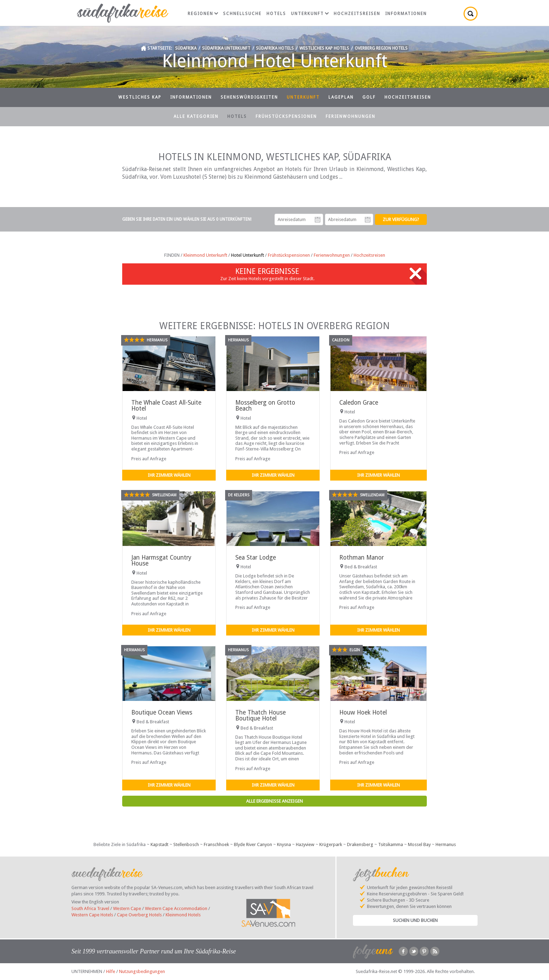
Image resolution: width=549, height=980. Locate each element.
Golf (369, 97)
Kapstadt (159, 844)
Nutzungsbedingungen (142, 971)
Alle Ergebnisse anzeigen (274, 801)
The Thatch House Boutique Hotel (260, 715)
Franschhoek (216, 844)
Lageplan (341, 97)
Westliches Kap (140, 97)
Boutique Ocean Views (162, 712)
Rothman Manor (362, 558)
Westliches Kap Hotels (324, 48)
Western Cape (127, 908)
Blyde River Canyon (253, 844)
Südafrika (186, 48)
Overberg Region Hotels (381, 48)
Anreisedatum (318, 220)
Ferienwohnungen (350, 116)
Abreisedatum (368, 220)
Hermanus (446, 844)
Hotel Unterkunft (248, 255)
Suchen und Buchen (415, 920)
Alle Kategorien (196, 116)
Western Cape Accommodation (176, 908)
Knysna (284, 844)
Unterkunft (310, 14)
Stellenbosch (186, 844)
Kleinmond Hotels (183, 915)
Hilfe (111, 971)
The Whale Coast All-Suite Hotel (166, 406)
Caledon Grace (359, 403)
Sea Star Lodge (256, 558)
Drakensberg (360, 844)
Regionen (203, 14)
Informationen (406, 14)
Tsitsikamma (391, 844)
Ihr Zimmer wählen (169, 475)
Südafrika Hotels (275, 48)
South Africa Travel (90, 908)
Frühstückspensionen (286, 116)
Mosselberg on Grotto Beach (265, 406)
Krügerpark (331, 844)
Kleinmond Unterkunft (205, 255)
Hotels (276, 14)
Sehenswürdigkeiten (249, 97)
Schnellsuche (242, 14)
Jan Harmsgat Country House (161, 560)
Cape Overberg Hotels (139, 915)
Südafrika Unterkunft (226, 48)
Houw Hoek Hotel (363, 712)
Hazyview (305, 844)
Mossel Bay (419, 844)
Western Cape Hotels (92, 915)
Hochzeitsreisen (357, 14)
